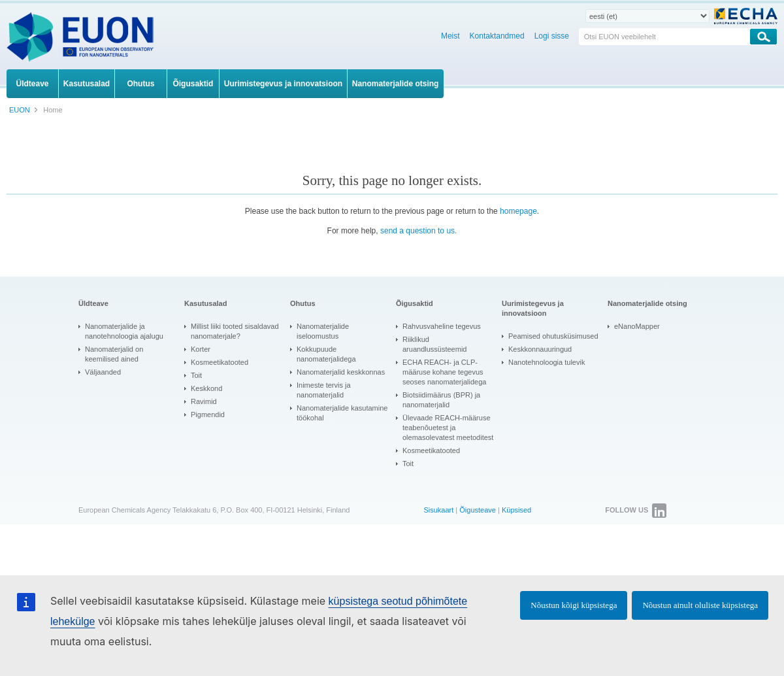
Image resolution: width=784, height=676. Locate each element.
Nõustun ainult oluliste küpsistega (700, 605)
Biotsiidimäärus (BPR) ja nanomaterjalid (441, 400)
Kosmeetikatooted (220, 362)
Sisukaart (438, 510)
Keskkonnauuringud (540, 349)
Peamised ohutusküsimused (553, 336)
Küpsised (516, 510)
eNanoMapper (637, 326)
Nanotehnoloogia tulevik (547, 362)
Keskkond (206, 388)
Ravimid (204, 401)
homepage (518, 211)
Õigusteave (478, 510)
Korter (201, 349)
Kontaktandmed (497, 36)
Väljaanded (103, 372)
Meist (450, 36)
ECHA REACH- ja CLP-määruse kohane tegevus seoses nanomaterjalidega (444, 372)
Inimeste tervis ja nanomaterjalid (324, 390)
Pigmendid (208, 414)
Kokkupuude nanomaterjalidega (326, 354)
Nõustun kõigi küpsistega (574, 605)
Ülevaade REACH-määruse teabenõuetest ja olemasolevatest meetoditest (448, 428)
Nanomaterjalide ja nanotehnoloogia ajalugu (124, 331)
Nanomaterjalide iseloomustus (323, 331)
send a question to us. (418, 231)
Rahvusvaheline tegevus (442, 326)
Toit (196, 375)
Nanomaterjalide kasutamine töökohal (342, 413)
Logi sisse (552, 36)
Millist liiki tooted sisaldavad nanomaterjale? (235, 331)
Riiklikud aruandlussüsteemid (434, 344)
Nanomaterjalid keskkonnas (341, 372)
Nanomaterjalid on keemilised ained (114, 354)
